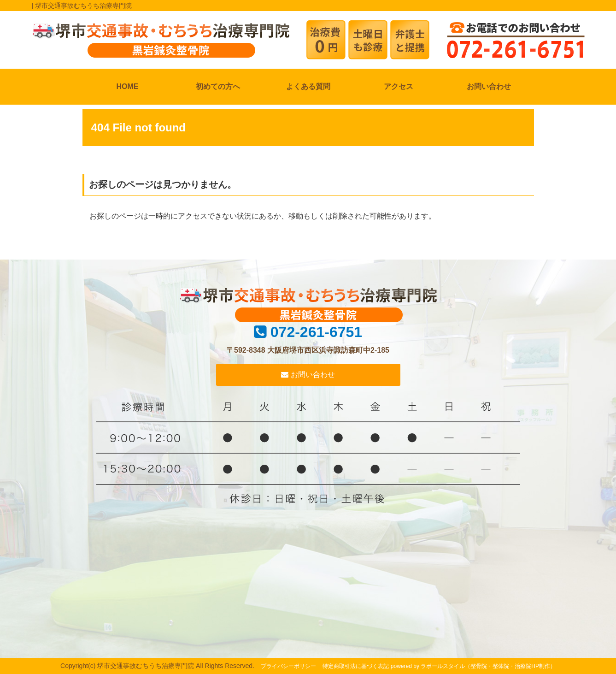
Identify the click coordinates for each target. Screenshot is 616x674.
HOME (128, 86)
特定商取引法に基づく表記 (356, 666)
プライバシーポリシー (288, 666)
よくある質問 (308, 86)
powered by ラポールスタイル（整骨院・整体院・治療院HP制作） (473, 666)
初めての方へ (218, 86)
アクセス (399, 86)
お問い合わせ (489, 86)
